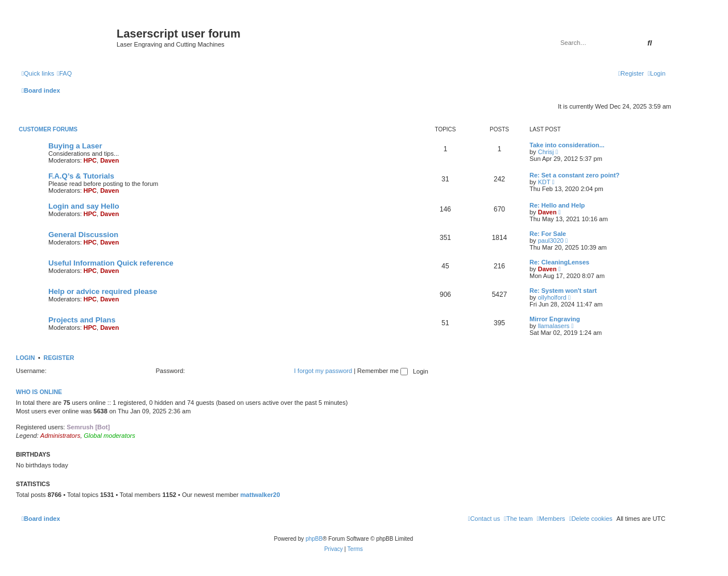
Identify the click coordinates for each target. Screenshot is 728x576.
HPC (90, 160)
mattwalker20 (260, 495)
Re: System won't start (563, 291)
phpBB (314, 539)
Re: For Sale (548, 234)
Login (25, 358)
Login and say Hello (84, 206)
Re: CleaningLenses (559, 262)
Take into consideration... (567, 145)
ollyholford (552, 297)
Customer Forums (48, 129)
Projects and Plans (82, 320)
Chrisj (546, 152)
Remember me (382, 371)
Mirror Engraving (555, 319)
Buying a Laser (75, 146)
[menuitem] (64, 73)
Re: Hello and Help (557, 205)
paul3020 (551, 241)
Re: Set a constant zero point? (574, 175)
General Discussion (83, 235)
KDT (544, 182)
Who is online (39, 392)
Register (59, 358)
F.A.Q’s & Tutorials (81, 176)
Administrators (60, 436)
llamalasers (554, 326)
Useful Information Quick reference (111, 263)
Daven (109, 160)
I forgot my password (323, 371)
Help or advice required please (103, 291)
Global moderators (109, 436)
